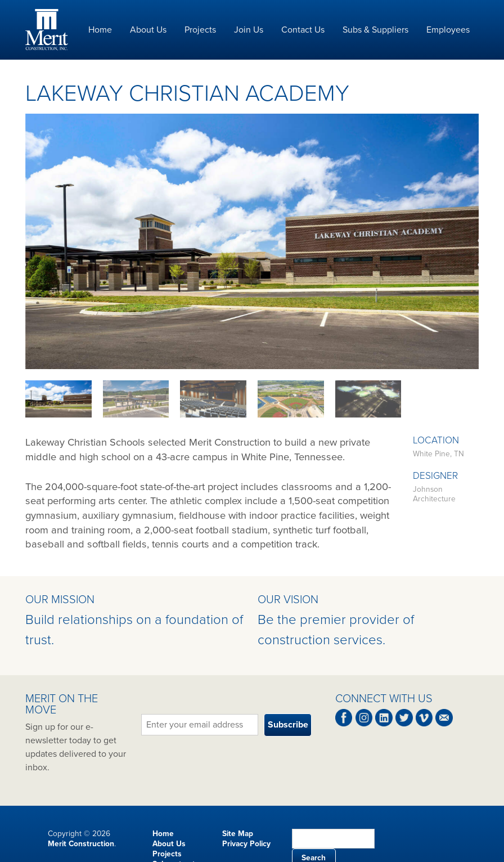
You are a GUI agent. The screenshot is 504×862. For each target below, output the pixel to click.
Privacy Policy (246, 844)
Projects (200, 30)
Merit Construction (81, 844)
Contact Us (303, 30)
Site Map (238, 834)
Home (100, 30)
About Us (148, 30)
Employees (448, 30)
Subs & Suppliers (375, 30)
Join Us (249, 30)
